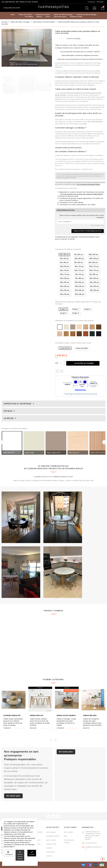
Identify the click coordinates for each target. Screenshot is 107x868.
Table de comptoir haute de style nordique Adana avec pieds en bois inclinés (92, 722)
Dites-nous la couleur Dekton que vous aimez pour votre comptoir (82, 216)
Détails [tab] (8, 411)
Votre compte (70, 827)
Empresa (49, 848)
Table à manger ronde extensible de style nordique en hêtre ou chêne (66, 722)
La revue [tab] (9, 418)
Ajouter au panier (84, 363)
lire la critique (73, 39)
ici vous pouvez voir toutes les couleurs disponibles (82, 194)
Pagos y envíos (51, 844)
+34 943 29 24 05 (91, 843)
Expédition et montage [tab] (18, 404)
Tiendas (49, 856)
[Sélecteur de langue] (101, 2)
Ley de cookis (51, 840)
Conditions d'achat (53, 836)
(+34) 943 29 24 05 (11, 8)
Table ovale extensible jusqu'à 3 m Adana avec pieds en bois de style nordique (13, 722)
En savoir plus (13, 796)
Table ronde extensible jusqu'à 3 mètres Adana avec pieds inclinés (40, 652)
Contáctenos (51, 852)
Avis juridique (51, 832)
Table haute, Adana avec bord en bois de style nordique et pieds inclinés (40, 722)
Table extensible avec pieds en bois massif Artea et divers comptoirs (13, 653)
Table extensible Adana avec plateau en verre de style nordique (67, 654)
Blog (65, 836)
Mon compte (68, 832)
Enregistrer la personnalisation (88, 231)
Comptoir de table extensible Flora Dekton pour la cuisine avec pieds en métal (93, 655)
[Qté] (62, 363)
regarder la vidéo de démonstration (68, 147)
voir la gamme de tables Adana (89, 184)
